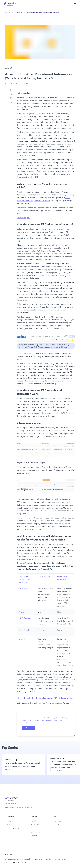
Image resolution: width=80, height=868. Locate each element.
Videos (10, 825)
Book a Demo (28, 728)
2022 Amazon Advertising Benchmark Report (43, 199)
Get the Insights (23, 218)
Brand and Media (37, 825)
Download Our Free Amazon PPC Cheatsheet (45, 698)
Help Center (58, 825)
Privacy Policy (38, 859)
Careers (33, 829)
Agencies (11, 833)
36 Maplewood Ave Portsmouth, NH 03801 (19, 808)
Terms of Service (60, 859)
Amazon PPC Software (15, 829)
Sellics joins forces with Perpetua (39, 834)
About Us (34, 821)
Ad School (58, 821)
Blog (9, 821)
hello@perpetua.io (11, 804)
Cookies (48, 859)
